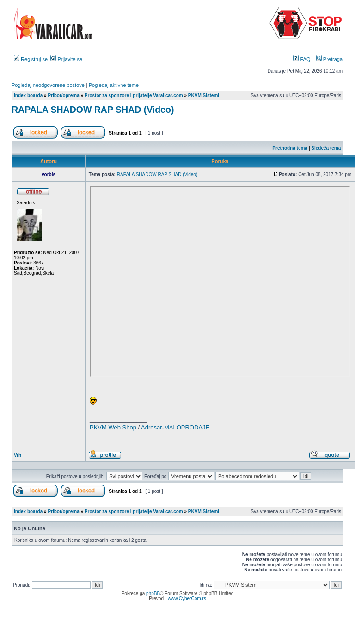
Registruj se (31, 59)
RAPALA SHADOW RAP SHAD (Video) (93, 110)
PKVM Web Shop (113, 427)
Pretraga (329, 59)
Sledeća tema (326, 148)
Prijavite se (66, 59)
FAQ (302, 59)
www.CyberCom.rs (187, 598)
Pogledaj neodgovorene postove (48, 85)
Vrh (18, 455)
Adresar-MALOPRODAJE (175, 427)
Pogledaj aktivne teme (114, 85)
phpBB (153, 593)
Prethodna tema (290, 148)
